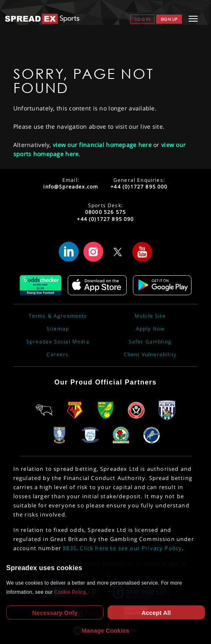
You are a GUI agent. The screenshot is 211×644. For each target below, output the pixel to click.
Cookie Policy (70, 592)
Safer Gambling (150, 342)
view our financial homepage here (102, 145)
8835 (70, 548)
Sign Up (169, 19)
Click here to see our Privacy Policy (131, 548)
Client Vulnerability (150, 355)
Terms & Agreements (58, 316)
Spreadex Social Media (58, 342)
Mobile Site (150, 316)
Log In (142, 19)
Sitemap (58, 329)
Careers (58, 355)
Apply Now (150, 329)
